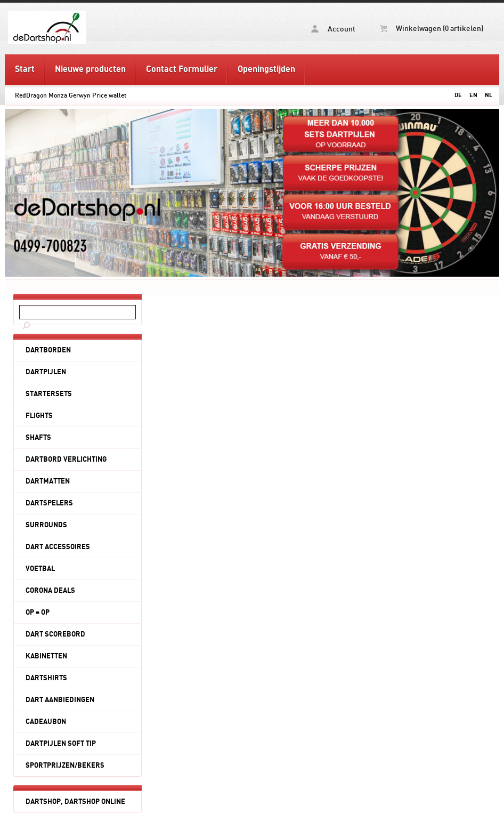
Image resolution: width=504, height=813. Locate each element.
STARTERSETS (49, 394)
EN (473, 95)
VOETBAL (40, 569)
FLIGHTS (39, 416)
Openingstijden (266, 69)
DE (458, 95)
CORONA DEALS (50, 591)
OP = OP (38, 613)
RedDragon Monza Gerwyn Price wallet (71, 95)
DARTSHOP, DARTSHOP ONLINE (75, 802)
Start (25, 69)
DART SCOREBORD (55, 634)
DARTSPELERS (49, 503)
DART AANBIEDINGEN (60, 700)
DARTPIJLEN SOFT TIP (61, 744)
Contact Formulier (182, 69)
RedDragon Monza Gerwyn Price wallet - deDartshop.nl (89, 27)
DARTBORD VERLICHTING (66, 460)
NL (489, 95)
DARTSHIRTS (46, 678)
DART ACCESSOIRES (58, 547)
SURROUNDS (46, 525)
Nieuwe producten (90, 69)
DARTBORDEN (48, 350)
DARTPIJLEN (46, 372)
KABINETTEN (46, 656)
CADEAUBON (46, 722)
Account (333, 29)
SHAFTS (38, 438)
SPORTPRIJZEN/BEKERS (65, 766)
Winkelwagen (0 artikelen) (432, 29)
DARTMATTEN (48, 481)
